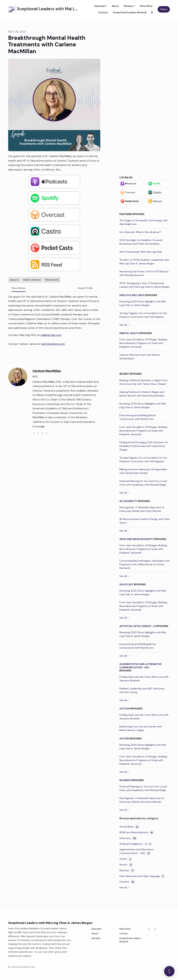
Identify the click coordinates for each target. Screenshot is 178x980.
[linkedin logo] (47, 433)
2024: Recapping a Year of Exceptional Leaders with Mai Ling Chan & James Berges (145, 285)
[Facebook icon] (149, 929)
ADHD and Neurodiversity (137, 539)
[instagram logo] (43, 433)
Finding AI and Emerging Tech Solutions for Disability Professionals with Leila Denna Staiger (144, 446)
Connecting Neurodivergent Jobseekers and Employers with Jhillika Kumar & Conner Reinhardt (144, 564)
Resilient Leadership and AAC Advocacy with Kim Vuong (142, 690)
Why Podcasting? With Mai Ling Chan (141, 252)
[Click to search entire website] (152, 12)
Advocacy (126, 584)
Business (125, 780)
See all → (125, 325)
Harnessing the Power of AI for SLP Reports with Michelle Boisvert (144, 273)
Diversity (127, 882)
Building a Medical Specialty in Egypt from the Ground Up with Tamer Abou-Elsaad (143, 382)
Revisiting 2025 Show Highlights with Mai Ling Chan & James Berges (143, 303)
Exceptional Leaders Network (130, 12)
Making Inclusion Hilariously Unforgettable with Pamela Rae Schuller (143, 471)
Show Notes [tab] (19, 288)
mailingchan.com (51, 335)
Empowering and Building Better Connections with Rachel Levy (138, 417)
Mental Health (129, 333)
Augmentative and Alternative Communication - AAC (140, 666)
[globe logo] (34, 433)
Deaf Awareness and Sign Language (142, 876)
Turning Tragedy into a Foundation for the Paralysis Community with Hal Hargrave (143, 315)
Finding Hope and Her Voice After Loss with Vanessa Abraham (144, 679)
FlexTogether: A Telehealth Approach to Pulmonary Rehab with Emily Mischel (142, 509)
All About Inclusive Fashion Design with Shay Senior (145, 521)
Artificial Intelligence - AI (138, 626)
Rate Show (146, 6)
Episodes (100, 6)
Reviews (129, 6)
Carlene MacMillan (47, 371)
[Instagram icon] (155, 929)
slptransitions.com (53, 344)
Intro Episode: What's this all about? (140, 232)
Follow (164, 9)
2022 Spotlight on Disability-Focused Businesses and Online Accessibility (141, 242)
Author (125, 709)
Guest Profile (85, 288)
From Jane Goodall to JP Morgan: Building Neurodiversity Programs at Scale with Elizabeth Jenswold (143, 343)
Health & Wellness (132, 295)
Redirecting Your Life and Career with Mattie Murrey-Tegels (141, 728)
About (115, 6)
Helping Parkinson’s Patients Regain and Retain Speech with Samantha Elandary (142, 394)
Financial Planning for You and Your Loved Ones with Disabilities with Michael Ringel (143, 483)
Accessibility (128, 501)
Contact (103, 12)
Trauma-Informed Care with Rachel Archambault (139, 357)
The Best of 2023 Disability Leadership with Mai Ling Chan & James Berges (144, 262)
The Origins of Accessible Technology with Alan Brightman (143, 222)
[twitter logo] (38, 433)
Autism (124, 739)
